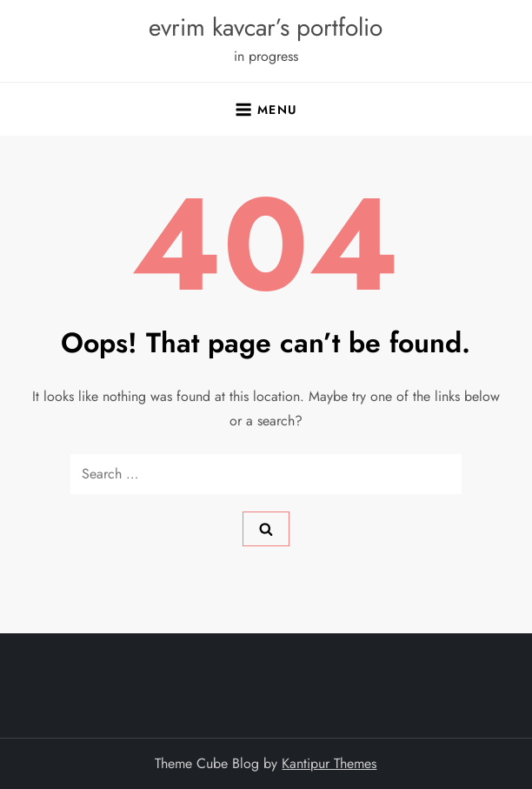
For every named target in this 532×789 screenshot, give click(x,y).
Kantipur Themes (329, 763)
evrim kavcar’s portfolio (266, 27)
